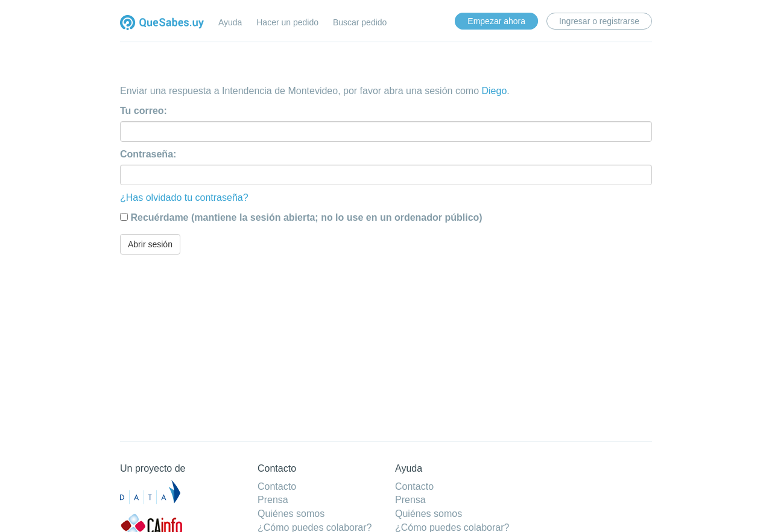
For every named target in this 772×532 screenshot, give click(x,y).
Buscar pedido (360, 22)
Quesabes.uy (162, 24)
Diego (494, 91)
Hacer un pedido (287, 22)
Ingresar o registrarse (599, 21)
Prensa (273, 500)
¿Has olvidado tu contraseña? (184, 198)
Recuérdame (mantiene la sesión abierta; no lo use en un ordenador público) (306, 217)
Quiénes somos (291, 514)
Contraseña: (148, 154)
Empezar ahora (496, 21)
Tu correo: (144, 111)
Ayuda (230, 22)
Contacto (277, 486)
